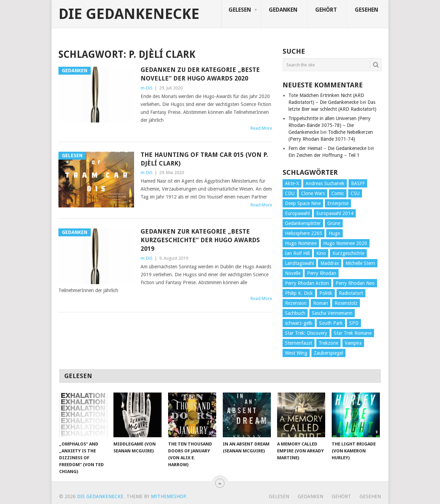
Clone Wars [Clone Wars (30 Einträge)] (313, 193)
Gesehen (366, 10)
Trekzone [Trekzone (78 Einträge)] (328, 343)
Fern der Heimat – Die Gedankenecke (327, 148)
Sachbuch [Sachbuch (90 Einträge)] (295, 313)
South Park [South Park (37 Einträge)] (331, 323)
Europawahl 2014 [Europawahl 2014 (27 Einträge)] (335, 213)
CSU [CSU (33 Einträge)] (355, 193)
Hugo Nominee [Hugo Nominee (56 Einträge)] (301, 243)
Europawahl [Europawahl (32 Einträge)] (297, 213)
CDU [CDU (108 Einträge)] (290, 193)
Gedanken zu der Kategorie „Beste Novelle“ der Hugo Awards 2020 (200, 74)
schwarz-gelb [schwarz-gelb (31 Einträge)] (299, 323)
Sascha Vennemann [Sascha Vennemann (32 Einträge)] (332, 313)
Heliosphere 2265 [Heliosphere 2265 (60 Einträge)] (304, 233)
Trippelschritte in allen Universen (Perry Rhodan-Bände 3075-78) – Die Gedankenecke (329, 125)
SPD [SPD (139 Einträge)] (354, 323)
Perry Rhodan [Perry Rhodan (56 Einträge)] (322, 273)
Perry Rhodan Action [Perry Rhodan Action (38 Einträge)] (307, 283)
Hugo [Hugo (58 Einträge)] (334, 233)
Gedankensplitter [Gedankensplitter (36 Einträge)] (303, 223)
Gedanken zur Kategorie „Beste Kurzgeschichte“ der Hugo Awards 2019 (200, 240)
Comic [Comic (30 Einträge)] (338, 193)
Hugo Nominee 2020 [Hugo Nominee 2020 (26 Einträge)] (345, 243)
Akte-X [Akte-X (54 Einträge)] (292, 183)
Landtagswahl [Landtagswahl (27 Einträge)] (299, 263)
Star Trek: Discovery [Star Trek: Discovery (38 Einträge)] (306, 333)
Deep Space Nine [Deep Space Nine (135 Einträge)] (303, 203)
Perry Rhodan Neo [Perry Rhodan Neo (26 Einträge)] (355, 283)
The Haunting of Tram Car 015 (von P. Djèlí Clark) (204, 159)
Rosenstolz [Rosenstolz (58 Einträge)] (346, 303)
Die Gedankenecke (129, 14)
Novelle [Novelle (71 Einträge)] (293, 273)
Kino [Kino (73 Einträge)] (321, 253)
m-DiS (147, 88)
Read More (261, 128)
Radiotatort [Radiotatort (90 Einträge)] (351, 293)
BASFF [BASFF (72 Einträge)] (358, 183)
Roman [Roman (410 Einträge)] (321, 303)
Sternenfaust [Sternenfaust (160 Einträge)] (299, 343)
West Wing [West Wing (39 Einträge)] (296, 353)
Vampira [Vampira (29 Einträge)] (353, 343)
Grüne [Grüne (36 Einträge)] (334, 223)
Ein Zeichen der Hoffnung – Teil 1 (324, 155)
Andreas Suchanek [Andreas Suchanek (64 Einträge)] (325, 183)
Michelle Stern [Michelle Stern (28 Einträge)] (360, 263)
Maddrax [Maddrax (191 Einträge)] (330, 263)
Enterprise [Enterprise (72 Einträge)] (338, 203)
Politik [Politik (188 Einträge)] (326, 293)
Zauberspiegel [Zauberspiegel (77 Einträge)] (328, 353)
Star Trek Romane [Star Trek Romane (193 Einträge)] (353, 333)
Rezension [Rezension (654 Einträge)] (296, 303)
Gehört (326, 10)
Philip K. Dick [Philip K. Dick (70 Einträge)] (299, 293)
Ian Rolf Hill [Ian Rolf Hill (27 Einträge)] (297, 253)
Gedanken (283, 10)
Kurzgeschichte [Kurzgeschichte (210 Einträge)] (348, 253)
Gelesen (240, 10)
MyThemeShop (168, 496)
